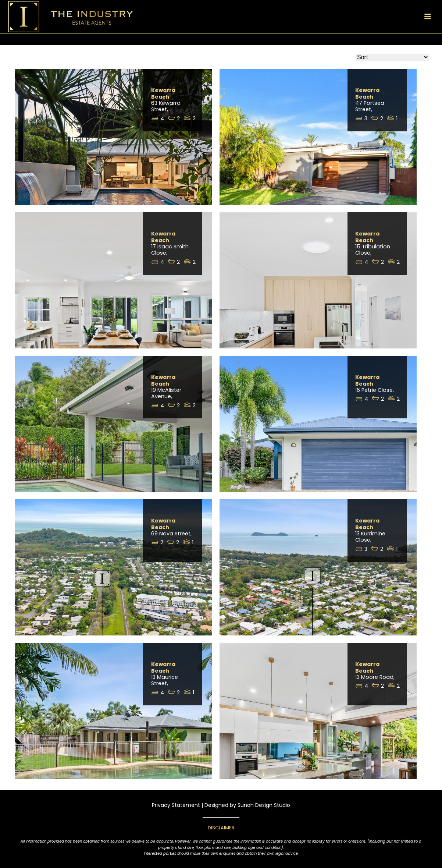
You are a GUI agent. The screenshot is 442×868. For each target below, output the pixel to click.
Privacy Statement (176, 805)
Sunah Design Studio (264, 805)
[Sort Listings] (392, 57)
